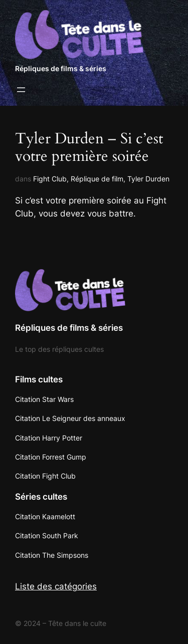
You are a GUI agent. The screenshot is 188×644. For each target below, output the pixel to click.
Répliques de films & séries (61, 68)
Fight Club (50, 179)
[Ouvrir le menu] (21, 90)
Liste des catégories (56, 586)
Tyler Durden (148, 179)
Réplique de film (97, 179)
